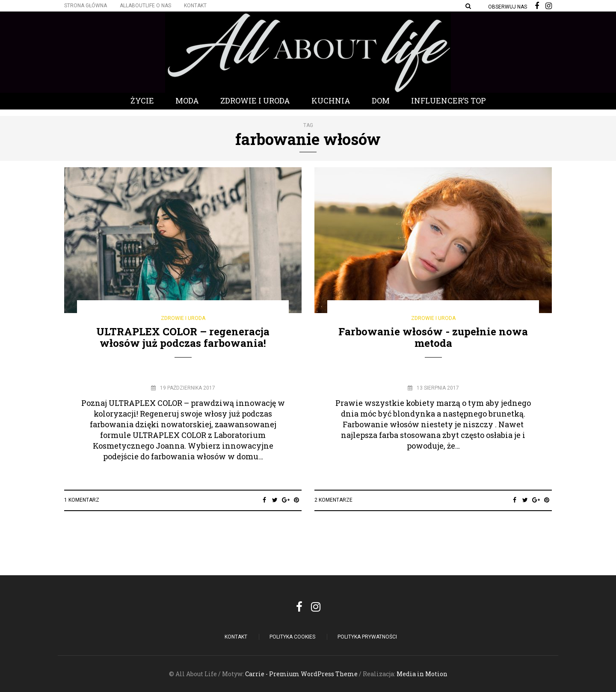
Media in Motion (422, 674)
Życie (142, 101)
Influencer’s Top (449, 101)
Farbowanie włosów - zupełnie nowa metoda (433, 337)
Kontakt (195, 6)
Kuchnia (331, 101)
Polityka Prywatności (367, 637)
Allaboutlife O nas (145, 6)
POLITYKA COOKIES (292, 637)
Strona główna (86, 6)
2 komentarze (333, 500)
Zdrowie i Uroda (255, 101)
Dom (381, 101)
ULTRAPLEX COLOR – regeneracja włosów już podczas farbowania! (183, 337)
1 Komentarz (82, 500)
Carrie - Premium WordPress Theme (301, 674)
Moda (187, 101)
